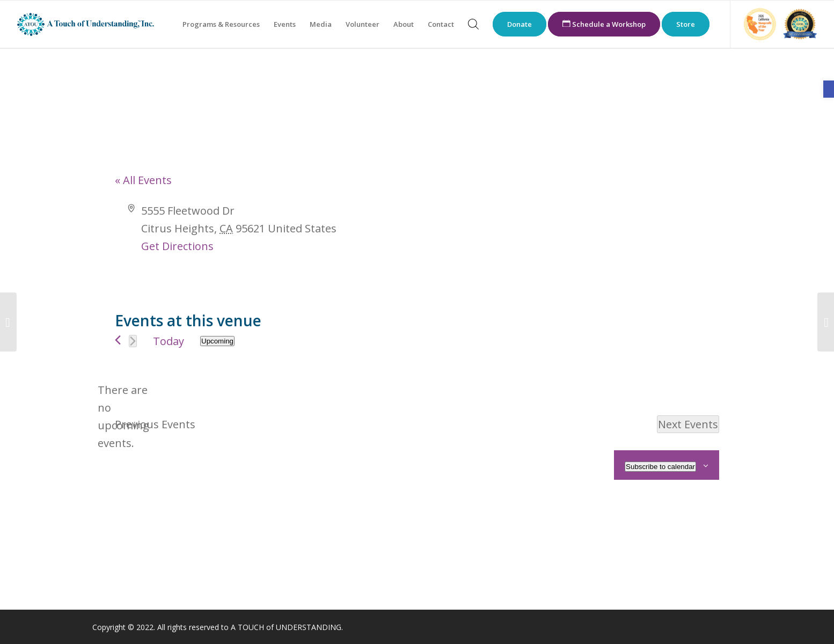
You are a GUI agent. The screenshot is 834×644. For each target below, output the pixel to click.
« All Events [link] (143, 180)
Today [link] (169, 341)
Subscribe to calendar (660, 467)
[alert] (123, 416)
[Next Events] (133, 341)
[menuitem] (221, 24)
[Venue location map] (567, 242)
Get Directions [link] (177, 246)
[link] (829, 89)
